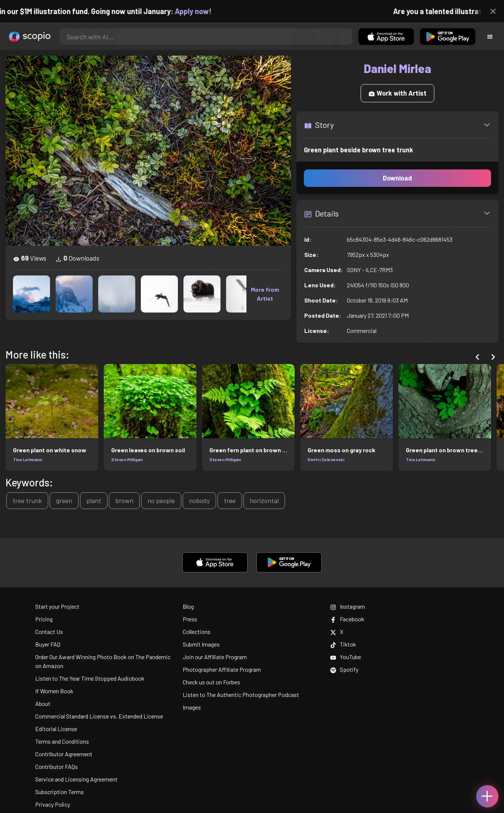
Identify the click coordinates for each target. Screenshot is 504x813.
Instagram (348, 606)
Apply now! (200, 11)
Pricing (44, 619)
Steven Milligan (127, 459)
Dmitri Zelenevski (326, 459)
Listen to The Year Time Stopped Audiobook (90, 678)
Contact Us (49, 632)
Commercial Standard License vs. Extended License (99, 716)
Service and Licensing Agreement (76, 779)
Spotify (344, 669)
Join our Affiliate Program (215, 657)
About (43, 703)
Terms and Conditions (62, 741)
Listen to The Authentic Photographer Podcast (241, 695)
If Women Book (54, 691)
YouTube (346, 657)
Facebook (347, 619)
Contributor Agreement (64, 754)
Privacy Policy (53, 804)
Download (397, 178)
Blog (188, 606)
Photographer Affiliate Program (222, 669)
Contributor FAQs (57, 766)
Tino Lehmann (28, 459)
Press (190, 619)
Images (192, 707)
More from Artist (265, 294)
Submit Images (201, 644)
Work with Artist (397, 93)
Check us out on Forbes (211, 682)
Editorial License (56, 729)
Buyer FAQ (48, 644)
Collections (197, 632)
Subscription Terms (59, 792)
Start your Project (57, 606)
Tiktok (343, 644)
